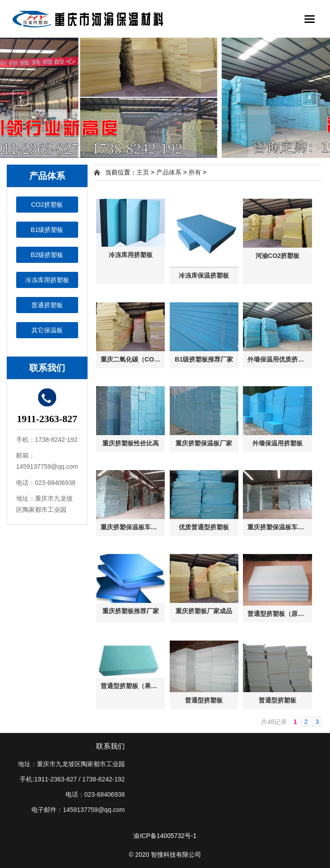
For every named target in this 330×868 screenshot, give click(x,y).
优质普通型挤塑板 (204, 527)
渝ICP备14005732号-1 (165, 836)
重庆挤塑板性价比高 (131, 443)
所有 (195, 172)
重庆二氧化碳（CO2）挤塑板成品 (133, 359)
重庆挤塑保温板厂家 (204, 443)
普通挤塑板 (47, 305)
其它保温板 (47, 330)
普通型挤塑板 (204, 700)
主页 (143, 172)
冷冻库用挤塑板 (47, 280)
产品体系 (169, 172)
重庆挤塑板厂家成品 (204, 611)
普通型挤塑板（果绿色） (133, 686)
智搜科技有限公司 (176, 855)
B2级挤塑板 (47, 255)
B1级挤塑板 (47, 230)
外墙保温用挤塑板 (277, 443)
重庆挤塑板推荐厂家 (131, 611)
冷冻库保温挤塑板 (204, 275)
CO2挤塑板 (47, 205)
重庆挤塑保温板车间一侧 (133, 527)
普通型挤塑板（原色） (279, 614)
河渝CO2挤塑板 (278, 256)
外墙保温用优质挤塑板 (279, 359)
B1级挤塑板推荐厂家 (204, 359)
